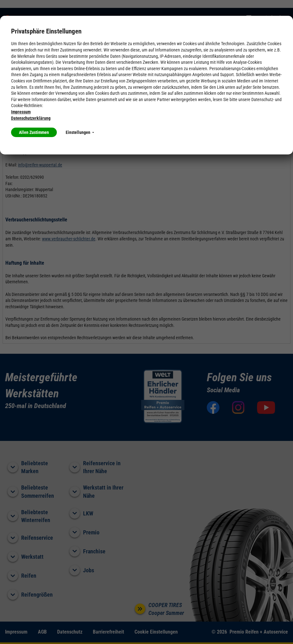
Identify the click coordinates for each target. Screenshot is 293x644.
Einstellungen (80, 132)
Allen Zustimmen (34, 132)
